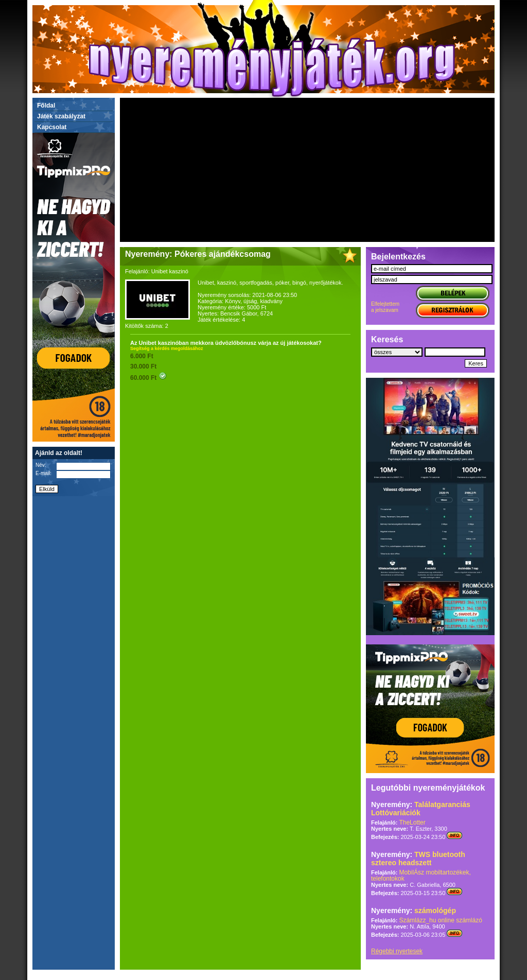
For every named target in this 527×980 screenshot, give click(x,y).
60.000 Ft (148, 378)
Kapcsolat (52, 127)
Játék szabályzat (61, 116)
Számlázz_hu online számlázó (440, 920)
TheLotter (412, 822)
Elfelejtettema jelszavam (385, 307)
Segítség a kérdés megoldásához (167, 348)
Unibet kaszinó (170, 271)
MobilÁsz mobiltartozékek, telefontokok (421, 876)
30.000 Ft (143, 366)
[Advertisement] (307, 170)
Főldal (46, 106)
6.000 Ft (142, 356)
